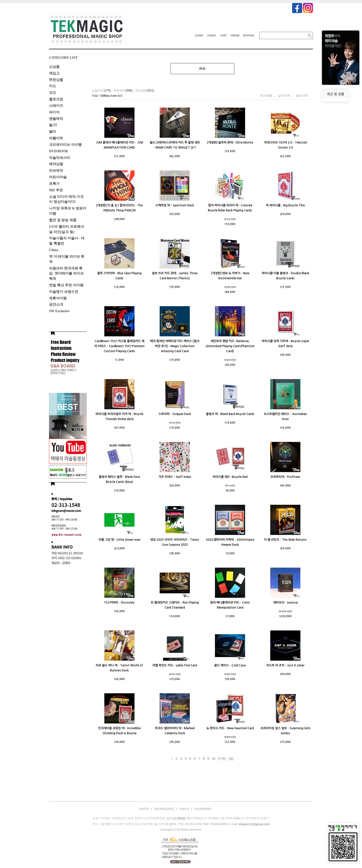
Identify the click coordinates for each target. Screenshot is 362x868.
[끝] (231, 759)
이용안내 (184, 809)
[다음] (222, 759)
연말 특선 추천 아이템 (66, 285)
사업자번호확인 (203, 809)
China (54, 250)
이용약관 (144, 809)
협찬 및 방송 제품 (63, 220)
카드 (53, 86)
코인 (53, 93)
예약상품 (56, 164)
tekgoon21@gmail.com (254, 824)
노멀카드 (98, 91)
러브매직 (56, 171)
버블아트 (56, 138)
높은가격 (302, 96)
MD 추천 (56, 190)
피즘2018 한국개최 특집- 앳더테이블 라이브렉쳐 (66, 273)
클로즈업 (56, 99)
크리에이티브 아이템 (65, 145)
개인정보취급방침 (164, 809)
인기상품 (266, 96)
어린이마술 (58, 177)
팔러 (53, 132)
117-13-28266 (176, 819)
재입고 (54, 73)
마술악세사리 (60, 157)
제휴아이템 (58, 298)
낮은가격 (284, 96)
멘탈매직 (56, 119)
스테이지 (56, 106)
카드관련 (141, 91)
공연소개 (56, 305)
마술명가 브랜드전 (64, 292)
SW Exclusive (59, 311)
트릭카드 (119, 91)
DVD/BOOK (59, 151)
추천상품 (56, 80)
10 (214, 759)
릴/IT (53, 125)
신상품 (54, 67)
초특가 (54, 184)
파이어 (54, 112)
